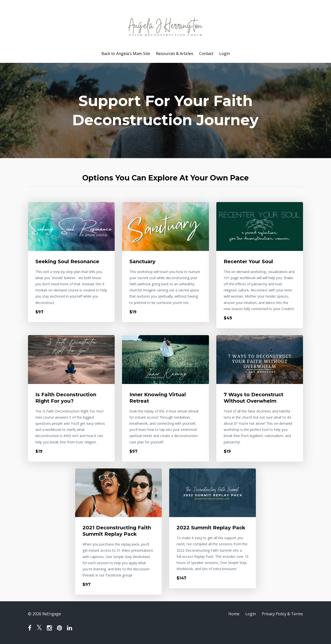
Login (225, 54)
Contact (206, 54)
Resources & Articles (175, 54)
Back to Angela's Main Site (126, 54)
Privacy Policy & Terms (282, 614)
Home (234, 614)
